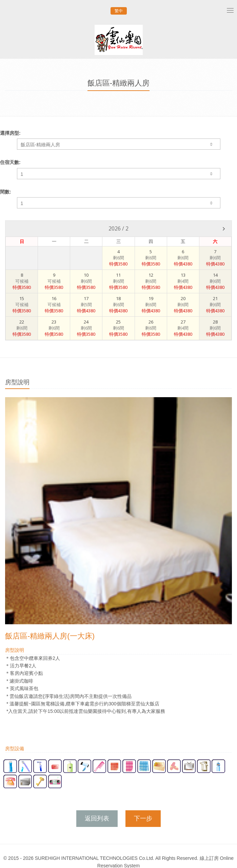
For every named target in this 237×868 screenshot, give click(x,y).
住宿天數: (10, 162)
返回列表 (97, 818)
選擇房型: (10, 133)
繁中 (119, 11)
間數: (6, 192)
